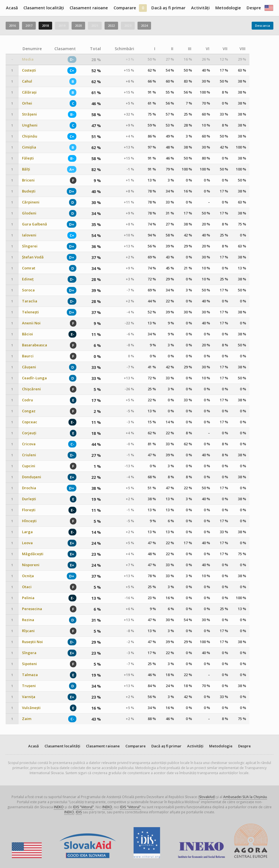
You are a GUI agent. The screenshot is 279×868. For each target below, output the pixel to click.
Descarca (263, 26)
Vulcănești (31, 708)
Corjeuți (29, 433)
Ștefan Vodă (33, 257)
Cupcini (29, 466)
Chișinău (30, 136)
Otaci (27, 587)
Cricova (29, 444)
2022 (111, 26)
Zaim (27, 719)
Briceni (28, 180)
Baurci (28, 356)
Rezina (28, 620)
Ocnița (28, 576)
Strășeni (29, 114)
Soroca (28, 290)
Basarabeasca (35, 345)
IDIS (79, 812)
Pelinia (28, 598)
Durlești (29, 499)
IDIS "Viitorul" (83, 807)
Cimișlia (29, 147)
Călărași (29, 92)
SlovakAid (207, 797)
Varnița (29, 697)
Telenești (30, 312)
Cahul (27, 81)
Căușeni (29, 367)
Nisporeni (31, 565)
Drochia (29, 488)
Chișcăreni (31, 389)
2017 (29, 26)
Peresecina (32, 609)
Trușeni (29, 686)
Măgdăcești (33, 554)
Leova (27, 543)
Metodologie (228, 8)
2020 (78, 26)
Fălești (28, 158)
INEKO (59, 807)
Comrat (29, 268)
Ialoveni (29, 235)
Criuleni (29, 455)
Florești (29, 510)
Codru (27, 400)
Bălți (26, 169)
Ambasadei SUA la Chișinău (245, 797)
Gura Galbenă (35, 224)
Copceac (30, 422)
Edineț (28, 279)
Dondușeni (32, 477)
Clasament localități (44, 8)
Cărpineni (31, 202)
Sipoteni (29, 664)
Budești (29, 191)
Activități (200, 8)
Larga (27, 532)
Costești (29, 70)
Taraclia (30, 301)
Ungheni (30, 125)
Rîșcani (28, 631)
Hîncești (29, 521)
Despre (254, 8)
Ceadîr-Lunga (34, 378)
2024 (144, 26)
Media (28, 59)
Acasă (12, 8)
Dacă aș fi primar (168, 8)
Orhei (27, 103)
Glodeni (29, 213)
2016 (12, 26)
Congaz (29, 411)
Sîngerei (30, 246)
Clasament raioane (89, 8)
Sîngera (29, 653)
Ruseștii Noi (32, 642)
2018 (45, 26)
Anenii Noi (31, 323)
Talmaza (30, 675)
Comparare (125, 8)
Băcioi (27, 334)
